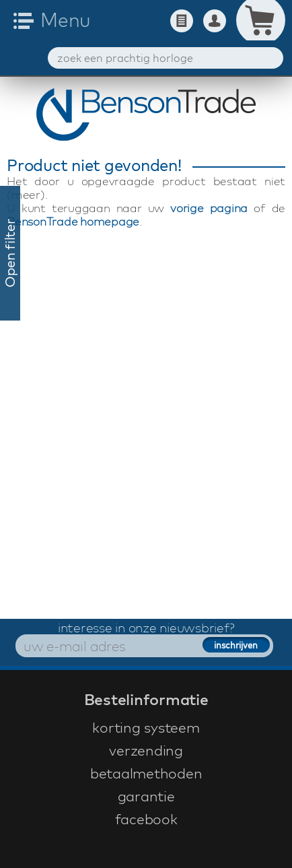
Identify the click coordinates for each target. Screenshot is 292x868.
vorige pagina (209, 208)
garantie (146, 796)
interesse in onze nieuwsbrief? (146, 628)
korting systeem (146, 727)
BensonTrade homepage (73, 221)
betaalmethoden (146, 773)
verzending (146, 750)
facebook (146, 819)
